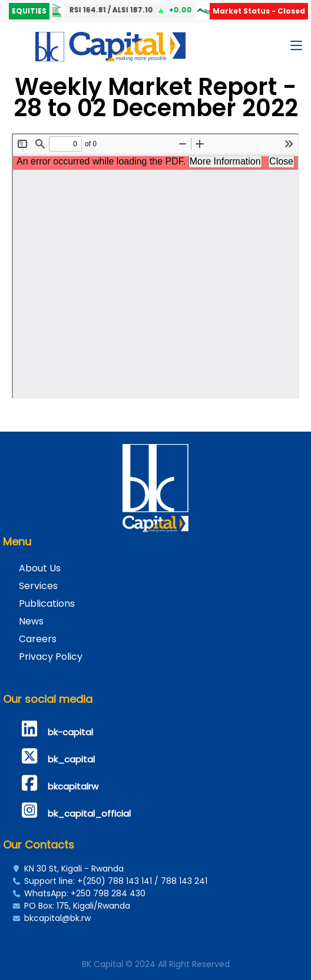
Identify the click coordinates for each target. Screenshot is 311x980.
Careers (38, 639)
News (31, 621)
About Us (40, 568)
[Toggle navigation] (296, 48)
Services (38, 586)
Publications (47, 604)
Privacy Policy (51, 657)
